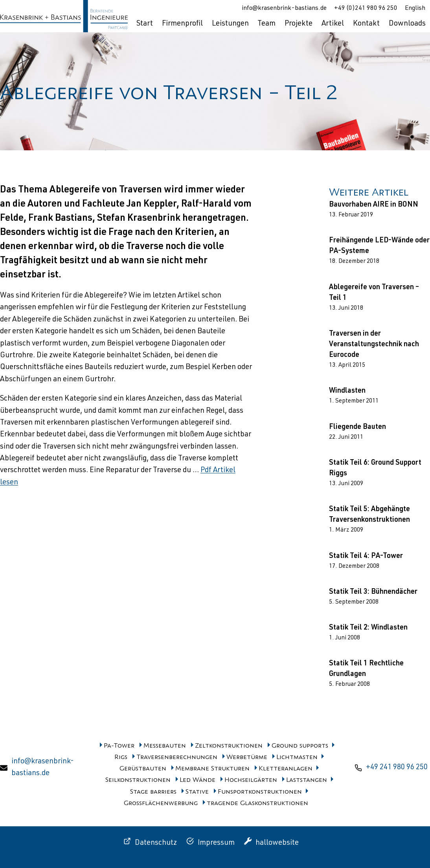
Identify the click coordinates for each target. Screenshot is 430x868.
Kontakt (366, 24)
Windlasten (347, 391)
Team (266, 24)
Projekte (299, 24)
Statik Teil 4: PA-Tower (366, 556)
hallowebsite (277, 843)
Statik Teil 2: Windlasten (368, 628)
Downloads (407, 24)
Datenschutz (156, 843)
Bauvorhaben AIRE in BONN (374, 205)
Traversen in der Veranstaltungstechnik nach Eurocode (374, 345)
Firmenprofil (182, 24)
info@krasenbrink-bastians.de (284, 9)
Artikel (333, 24)
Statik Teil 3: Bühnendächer (373, 592)
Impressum (216, 843)
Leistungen (230, 24)
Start (145, 24)
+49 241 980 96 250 (397, 767)
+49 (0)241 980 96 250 (366, 9)
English (415, 9)
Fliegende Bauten (357, 427)
